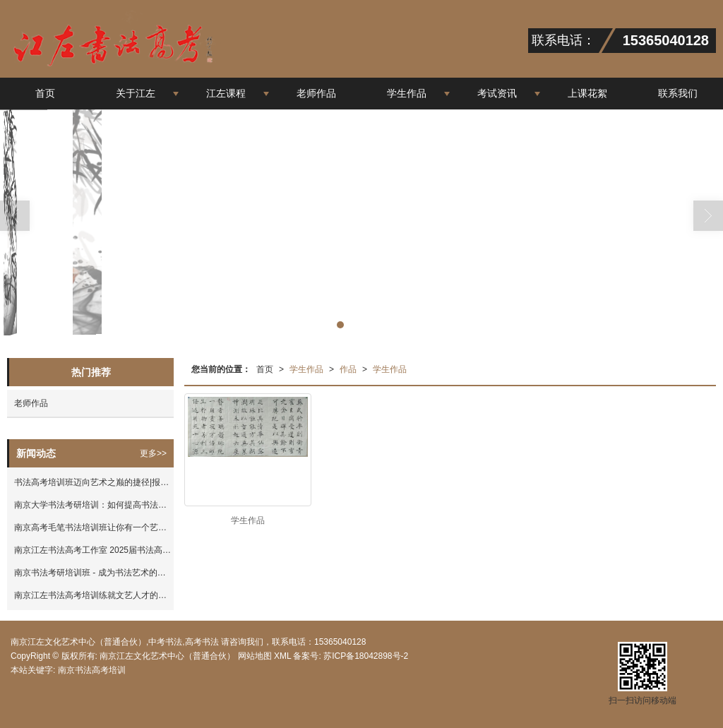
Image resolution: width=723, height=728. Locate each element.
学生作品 (407, 93)
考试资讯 (497, 93)
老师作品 (316, 93)
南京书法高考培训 (92, 670)
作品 (348, 369)
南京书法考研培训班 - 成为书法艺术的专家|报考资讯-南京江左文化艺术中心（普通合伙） (94, 573)
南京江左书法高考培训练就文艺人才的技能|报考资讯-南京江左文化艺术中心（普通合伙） (94, 595)
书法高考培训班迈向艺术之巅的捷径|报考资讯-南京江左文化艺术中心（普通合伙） (94, 482)
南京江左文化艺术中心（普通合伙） (167, 656)
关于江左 (136, 93)
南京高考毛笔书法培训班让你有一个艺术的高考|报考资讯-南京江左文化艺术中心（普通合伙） (94, 527)
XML (282, 656)
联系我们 (678, 93)
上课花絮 (587, 93)
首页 (45, 93)
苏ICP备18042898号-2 (365, 656)
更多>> (153, 453)
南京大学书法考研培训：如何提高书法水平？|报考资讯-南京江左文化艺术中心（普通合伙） (94, 505)
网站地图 (255, 656)
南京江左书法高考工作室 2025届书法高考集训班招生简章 (94, 550)
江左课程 (226, 93)
